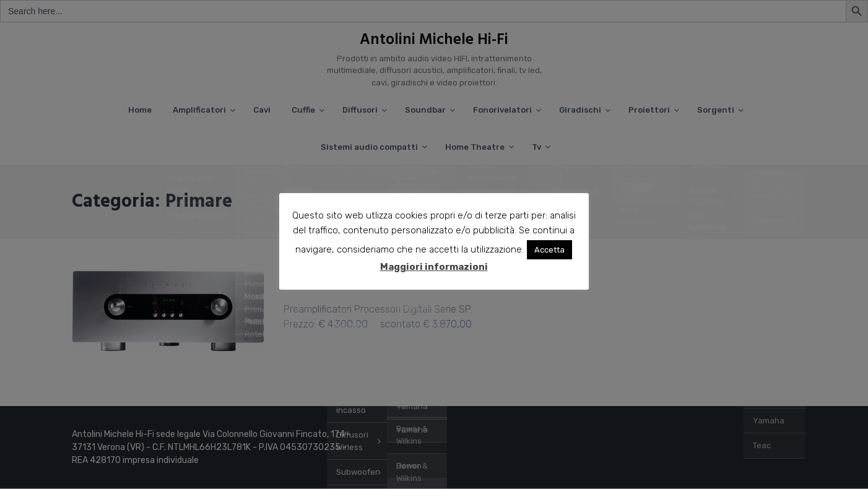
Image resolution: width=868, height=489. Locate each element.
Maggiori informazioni (434, 267)
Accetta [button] (550, 250)
